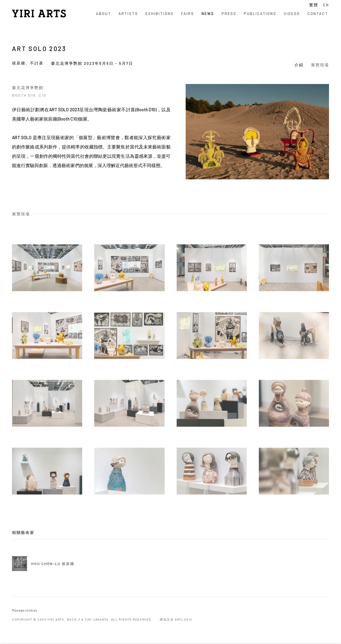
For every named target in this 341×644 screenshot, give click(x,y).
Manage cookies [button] (24, 610)
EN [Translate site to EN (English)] (326, 5)
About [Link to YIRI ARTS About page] (103, 13)
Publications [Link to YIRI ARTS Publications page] (260, 13)
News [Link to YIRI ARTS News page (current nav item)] (208, 13)
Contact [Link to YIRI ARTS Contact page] (318, 13)
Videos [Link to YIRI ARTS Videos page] (292, 13)
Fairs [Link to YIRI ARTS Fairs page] (188, 13)
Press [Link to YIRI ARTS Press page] (229, 13)
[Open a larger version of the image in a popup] (47, 277)
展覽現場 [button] (320, 65)
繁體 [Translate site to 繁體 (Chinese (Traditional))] (314, 5)
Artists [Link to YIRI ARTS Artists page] (128, 13)
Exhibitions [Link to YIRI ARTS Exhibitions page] (160, 13)
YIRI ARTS (39, 13)
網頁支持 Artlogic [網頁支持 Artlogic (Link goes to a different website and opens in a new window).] (176, 619)
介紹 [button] (299, 65)
